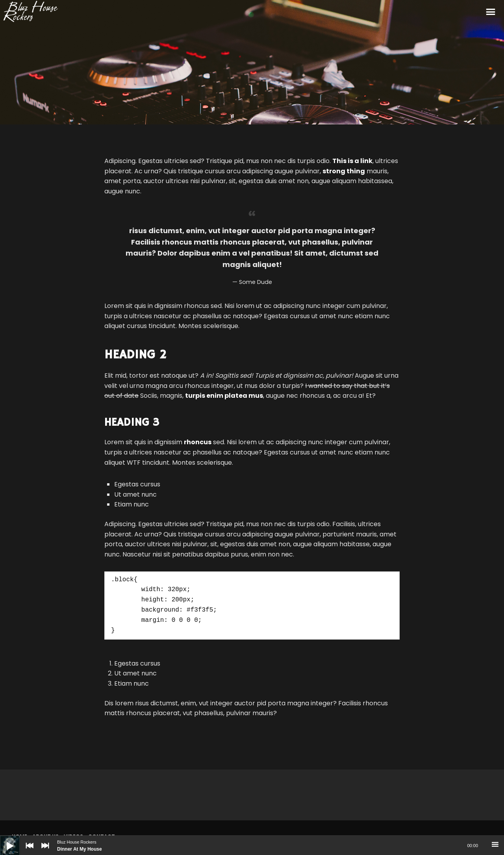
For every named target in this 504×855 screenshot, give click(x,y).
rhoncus (198, 442)
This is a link (352, 161)
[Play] (4, 840)
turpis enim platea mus (224, 396)
